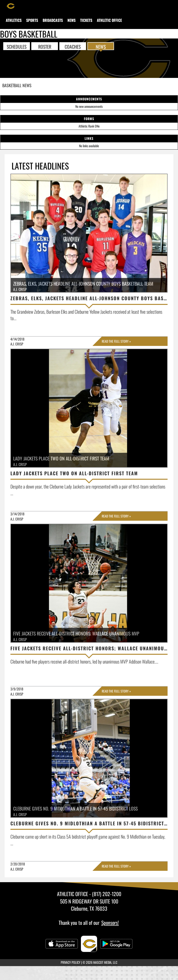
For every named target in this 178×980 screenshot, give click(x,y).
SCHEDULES (17, 46)
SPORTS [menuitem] (32, 20)
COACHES (73, 46)
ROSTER (45, 46)
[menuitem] (14, 20)
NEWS (101, 46)
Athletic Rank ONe (89, 126)
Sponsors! (110, 923)
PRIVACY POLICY (71, 962)
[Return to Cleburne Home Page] (10, 6)
